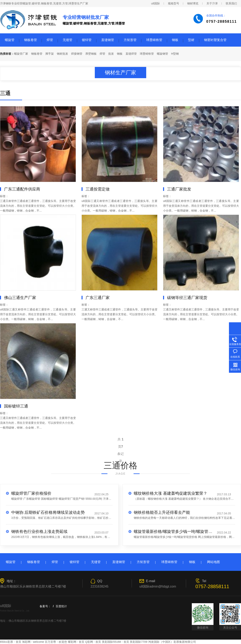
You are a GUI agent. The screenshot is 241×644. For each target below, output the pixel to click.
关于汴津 (212, 3)
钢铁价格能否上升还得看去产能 (162, 512)
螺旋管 (10, 40)
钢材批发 (62, 54)
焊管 (50, 40)
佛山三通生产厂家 (20, 298)
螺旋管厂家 (21, 54)
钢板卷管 (31, 40)
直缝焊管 (131, 54)
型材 (191, 40)
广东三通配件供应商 (22, 189)
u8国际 (155, 3)
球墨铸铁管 (154, 40)
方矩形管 (130, 40)
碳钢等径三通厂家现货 (187, 298)
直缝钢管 (108, 40)
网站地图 (213, 562)
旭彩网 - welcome (33, 642)
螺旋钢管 (162, 54)
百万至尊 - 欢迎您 (56, 642)
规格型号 (174, 3)
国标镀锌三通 (16, 406)
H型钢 (175, 54)
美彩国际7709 (138, 642)
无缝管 (67, 40)
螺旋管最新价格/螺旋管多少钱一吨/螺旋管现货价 (174, 531)
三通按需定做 (98, 189)
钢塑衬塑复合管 (215, 40)
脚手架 (50, 54)
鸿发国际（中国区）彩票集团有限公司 (172, 642)
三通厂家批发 (179, 189)
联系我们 (231, 3)
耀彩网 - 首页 (76, 642)
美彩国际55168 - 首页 (115, 642)
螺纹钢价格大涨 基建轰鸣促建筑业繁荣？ (171, 493)
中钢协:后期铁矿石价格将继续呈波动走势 (48, 512)
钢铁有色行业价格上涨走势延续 (39, 531)
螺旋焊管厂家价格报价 (31, 493)
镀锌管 (87, 40)
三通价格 (120, 465)
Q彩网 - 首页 (93, 642)
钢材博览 (193, 3)
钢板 (175, 40)
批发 (111, 54)
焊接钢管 (77, 54)
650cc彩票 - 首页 (11, 642)
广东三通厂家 (98, 298)
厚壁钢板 (91, 54)
